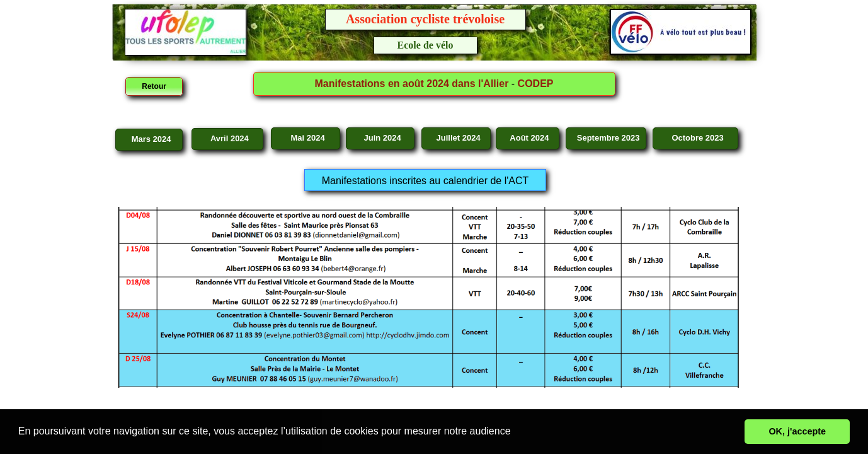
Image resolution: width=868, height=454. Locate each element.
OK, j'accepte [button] (797, 431)
